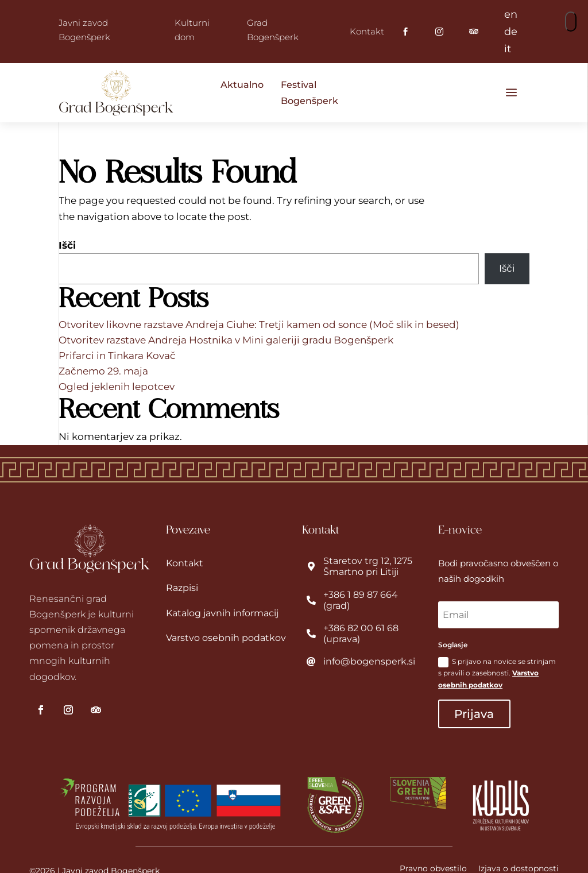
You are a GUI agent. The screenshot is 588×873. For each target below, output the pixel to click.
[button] (571, 22)
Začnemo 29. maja (103, 371)
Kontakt (367, 31)
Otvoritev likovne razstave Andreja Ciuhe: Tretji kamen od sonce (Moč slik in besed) (259, 325)
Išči (67, 245)
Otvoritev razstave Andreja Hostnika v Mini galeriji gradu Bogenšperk (226, 340)
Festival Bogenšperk (310, 92)
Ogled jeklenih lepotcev (117, 387)
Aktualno (242, 85)
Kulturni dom (192, 30)
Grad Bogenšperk (273, 30)
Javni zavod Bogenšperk (84, 30)
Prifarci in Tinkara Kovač (117, 356)
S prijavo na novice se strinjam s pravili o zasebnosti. (497, 673)
